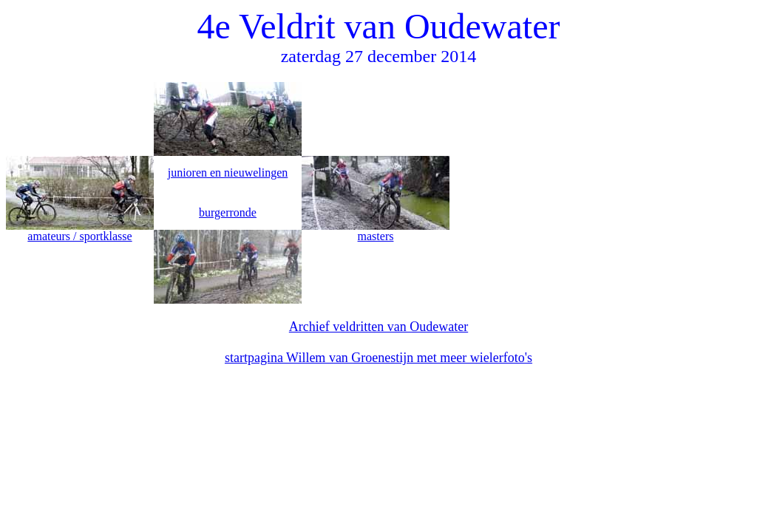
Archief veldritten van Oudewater (378, 327)
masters (376, 236)
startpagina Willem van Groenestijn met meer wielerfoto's (378, 358)
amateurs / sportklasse (79, 236)
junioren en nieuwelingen (228, 173)
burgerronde (228, 212)
